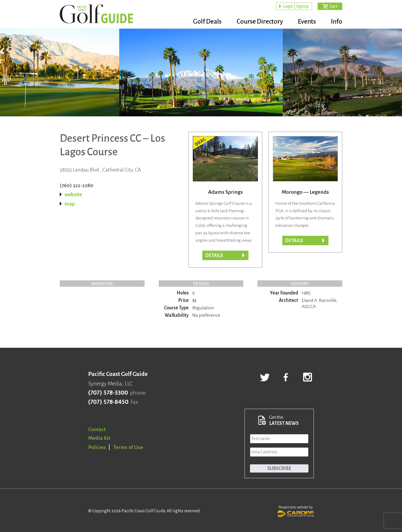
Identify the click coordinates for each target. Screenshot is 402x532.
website (73, 195)
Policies (97, 447)
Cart (333, 7)
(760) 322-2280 (77, 185)
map (70, 204)
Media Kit (99, 438)
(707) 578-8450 (108, 402)
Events (305, 22)
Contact (97, 429)
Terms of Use (128, 447)
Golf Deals (200, 22)
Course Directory (255, 22)
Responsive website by (296, 511)
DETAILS (214, 255)
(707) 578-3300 (108, 393)
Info (336, 22)
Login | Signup (296, 7)
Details (294, 241)
